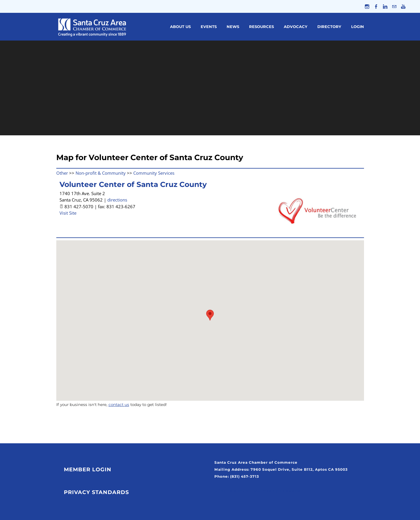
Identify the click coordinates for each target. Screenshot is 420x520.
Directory (329, 27)
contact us (119, 405)
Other (62, 173)
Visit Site (68, 213)
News (233, 27)
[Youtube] (403, 6)
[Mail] (394, 6)
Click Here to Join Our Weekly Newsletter (258, 491)
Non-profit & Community (101, 173)
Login (358, 27)
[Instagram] (367, 6)
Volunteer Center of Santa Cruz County (133, 184)
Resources (261, 27)
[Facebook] (376, 6)
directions (117, 200)
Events (209, 27)
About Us (180, 27)
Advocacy (296, 27)
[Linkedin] (385, 6)
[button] (210, 315)
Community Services (154, 173)
